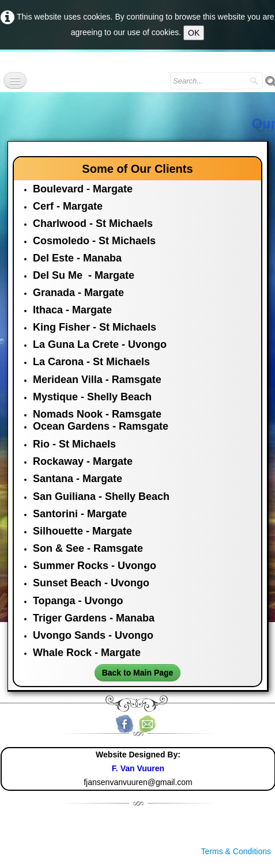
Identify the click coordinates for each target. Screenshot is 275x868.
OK (194, 33)
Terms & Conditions (236, 851)
